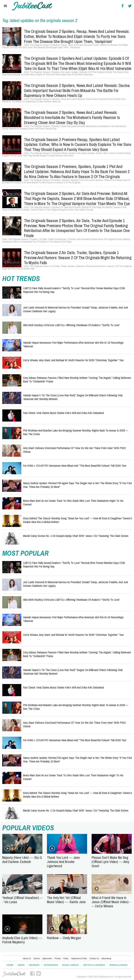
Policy (66, 958)
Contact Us (94, 958)
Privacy (58, 958)
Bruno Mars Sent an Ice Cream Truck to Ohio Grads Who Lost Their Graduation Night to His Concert (73, 502)
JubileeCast (14, 974)
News (21, 965)
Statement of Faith (79, 958)
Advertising (106, 958)
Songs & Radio (118, 965)
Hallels (32, 6)
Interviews (51, 965)
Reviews (34, 965)
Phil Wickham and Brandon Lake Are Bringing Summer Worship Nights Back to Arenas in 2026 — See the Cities (76, 432)
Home (10, 965)
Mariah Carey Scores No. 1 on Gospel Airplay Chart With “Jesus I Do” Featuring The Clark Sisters (76, 536)
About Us (27, 958)
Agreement (47, 958)
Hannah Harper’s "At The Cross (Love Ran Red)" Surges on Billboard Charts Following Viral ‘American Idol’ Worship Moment (73, 397)
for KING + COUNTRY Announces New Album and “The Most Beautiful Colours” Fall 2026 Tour (75, 465)
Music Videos (70, 965)
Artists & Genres (94, 965)
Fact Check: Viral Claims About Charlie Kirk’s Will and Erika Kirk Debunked (63, 413)
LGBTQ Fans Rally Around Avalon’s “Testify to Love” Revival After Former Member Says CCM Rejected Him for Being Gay (74, 290)
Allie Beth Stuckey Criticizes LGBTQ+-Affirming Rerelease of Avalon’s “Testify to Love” (72, 325)
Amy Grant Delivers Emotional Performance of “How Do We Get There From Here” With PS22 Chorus (74, 450)
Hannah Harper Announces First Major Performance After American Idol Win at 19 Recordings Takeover (73, 344)
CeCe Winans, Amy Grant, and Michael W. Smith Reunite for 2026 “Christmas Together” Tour (73, 360)
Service (37, 958)
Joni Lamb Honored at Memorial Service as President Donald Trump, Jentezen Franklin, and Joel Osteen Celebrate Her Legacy (75, 309)
